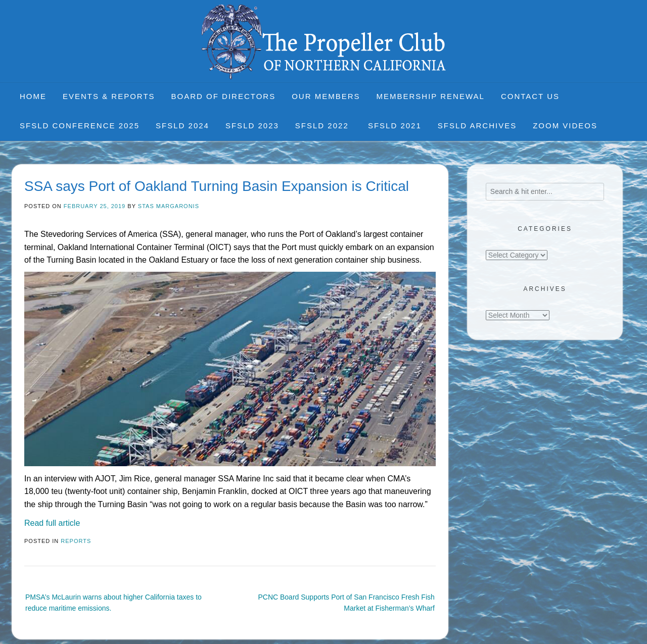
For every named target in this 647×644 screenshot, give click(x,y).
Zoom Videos (565, 126)
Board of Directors (224, 96)
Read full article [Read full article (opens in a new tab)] (52, 523)
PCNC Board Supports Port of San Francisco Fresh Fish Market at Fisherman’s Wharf (346, 603)
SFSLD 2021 (395, 126)
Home (33, 96)
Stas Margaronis (169, 206)
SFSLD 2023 (252, 126)
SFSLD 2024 (182, 126)
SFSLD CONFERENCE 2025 (80, 126)
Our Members (326, 96)
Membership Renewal (431, 96)
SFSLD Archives (477, 126)
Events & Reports (109, 96)
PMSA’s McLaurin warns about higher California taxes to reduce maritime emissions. (113, 603)
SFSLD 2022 (323, 126)
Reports (76, 541)
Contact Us (530, 96)
